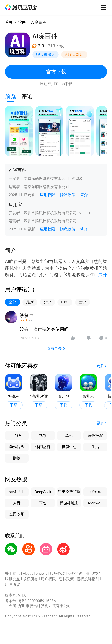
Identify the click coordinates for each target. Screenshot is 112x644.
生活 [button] (95, 447)
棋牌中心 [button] (69, 447)
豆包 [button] (43, 503)
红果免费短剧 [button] (69, 492)
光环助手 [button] (17, 492)
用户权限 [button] (48, 579)
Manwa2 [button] (95, 503)
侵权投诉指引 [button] (88, 579)
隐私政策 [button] (68, 195)
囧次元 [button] (95, 492)
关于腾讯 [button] (12, 573)
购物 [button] (17, 458)
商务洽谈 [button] (75, 573)
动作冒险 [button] (17, 447)
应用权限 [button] (47, 195)
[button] (21, 7)
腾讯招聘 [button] (93, 573)
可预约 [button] (17, 436)
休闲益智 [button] (43, 447)
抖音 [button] (17, 503)
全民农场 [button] (17, 514)
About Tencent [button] (35, 573)
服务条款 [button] (57, 573)
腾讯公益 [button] (12, 579)
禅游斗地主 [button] (69, 503)
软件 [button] (22, 22)
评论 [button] (27, 96)
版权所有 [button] (30, 579)
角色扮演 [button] (95, 436)
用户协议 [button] (12, 585)
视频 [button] (43, 436)
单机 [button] (69, 436)
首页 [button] (9, 22)
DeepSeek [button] (43, 492)
